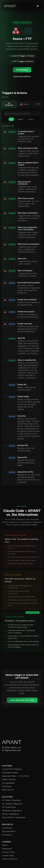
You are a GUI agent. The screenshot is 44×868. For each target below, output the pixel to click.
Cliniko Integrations (11, 814)
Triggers (20, 119)
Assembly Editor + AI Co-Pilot (15, 776)
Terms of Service (10, 859)
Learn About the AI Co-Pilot (22, 700)
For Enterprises (9, 807)
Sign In (5, 845)
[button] (38, 6)
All (11, 119)
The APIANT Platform (12, 769)
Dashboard (7, 849)
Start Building (22, 70)
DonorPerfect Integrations (14, 817)
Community (7, 828)
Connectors (7, 835)
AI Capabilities (8, 783)
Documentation (9, 831)
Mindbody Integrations (12, 811)
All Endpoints (9, 104)
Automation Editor (10, 773)
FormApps (7, 786)
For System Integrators (12, 804)
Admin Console (9, 779)
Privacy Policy (8, 852)
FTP (37, 104)
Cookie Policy (8, 856)
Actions (31, 119)
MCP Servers (8, 790)
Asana (24, 104)
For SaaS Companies (11, 800)
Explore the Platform (22, 76)
